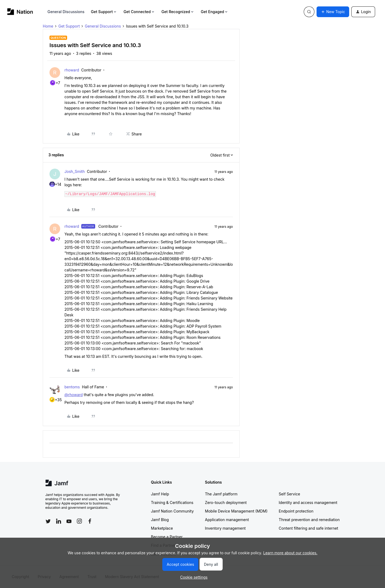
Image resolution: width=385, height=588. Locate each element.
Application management (227, 520)
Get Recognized (178, 12)
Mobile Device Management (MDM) (236, 511)
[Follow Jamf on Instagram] (79, 521)
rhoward (72, 70)
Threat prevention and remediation (309, 520)
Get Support (104, 12)
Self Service (290, 494)
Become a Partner (167, 537)
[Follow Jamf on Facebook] (90, 521)
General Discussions (66, 12)
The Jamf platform (221, 494)
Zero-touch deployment (226, 502)
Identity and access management (308, 502)
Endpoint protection (296, 511)
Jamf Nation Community (172, 511)
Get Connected (139, 12)
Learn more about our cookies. (290, 553)
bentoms (72, 387)
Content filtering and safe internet (309, 528)
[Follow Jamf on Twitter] (48, 521)
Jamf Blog (160, 520)
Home (48, 26)
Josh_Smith (75, 171)
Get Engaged (215, 12)
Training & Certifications (172, 502)
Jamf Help (160, 494)
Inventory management (225, 528)
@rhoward (74, 395)
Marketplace (162, 528)
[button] (333, 12)
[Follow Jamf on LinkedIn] (59, 521)
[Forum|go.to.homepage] (20, 12)
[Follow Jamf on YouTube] (69, 521)
